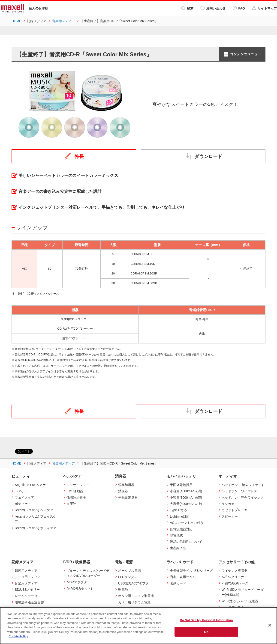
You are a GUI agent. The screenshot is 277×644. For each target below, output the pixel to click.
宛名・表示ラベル (183, 577)
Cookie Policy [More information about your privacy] (18, 636)
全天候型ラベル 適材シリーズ (191, 571)
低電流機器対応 (181, 529)
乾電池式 (176, 535)
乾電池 (123, 590)
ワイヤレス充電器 (235, 571)
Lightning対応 (180, 516)
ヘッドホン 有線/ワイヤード (243, 485)
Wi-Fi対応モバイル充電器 (240, 601)
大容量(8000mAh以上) (186, 504)
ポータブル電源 (129, 571)
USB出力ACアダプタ (133, 583)
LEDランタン (128, 577)
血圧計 (71, 504)
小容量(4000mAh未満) (186, 491)
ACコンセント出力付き (187, 523)
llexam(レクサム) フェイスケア (36, 519)
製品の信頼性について (186, 542)
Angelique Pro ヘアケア (32, 485)
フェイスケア (24, 497)
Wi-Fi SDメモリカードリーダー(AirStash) (243, 592)
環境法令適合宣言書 (29, 602)
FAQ (239, 8)
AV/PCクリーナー (234, 577)
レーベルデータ (26, 596)
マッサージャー (78, 485)
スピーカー (230, 516)
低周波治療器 (76, 497)
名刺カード (178, 583)
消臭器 (123, 491)
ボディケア (23, 504)
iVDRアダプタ (77, 582)
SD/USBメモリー (27, 590)
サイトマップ (264, 8)
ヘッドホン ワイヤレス (239, 491)
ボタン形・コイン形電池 (136, 596)
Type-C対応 (178, 510)
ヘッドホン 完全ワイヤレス (243, 497)
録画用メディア (26, 571)
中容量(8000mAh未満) (186, 497)
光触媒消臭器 (128, 497)
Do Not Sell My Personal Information (206, 620)
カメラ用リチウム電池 (134, 602)
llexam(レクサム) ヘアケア (34, 510)
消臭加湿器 (126, 485)
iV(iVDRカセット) (79, 588)
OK (206, 632)
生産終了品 (178, 548)
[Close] (270, 625)
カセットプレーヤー (236, 510)
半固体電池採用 (181, 485)
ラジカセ (228, 504)
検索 (187, 8)
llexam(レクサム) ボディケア (36, 528)
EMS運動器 (75, 491)
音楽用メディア (26, 583)
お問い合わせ (213, 8)
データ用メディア (28, 577)
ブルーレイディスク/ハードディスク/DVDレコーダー (88, 573)
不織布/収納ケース (235, 583)
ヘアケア (21, 491)
